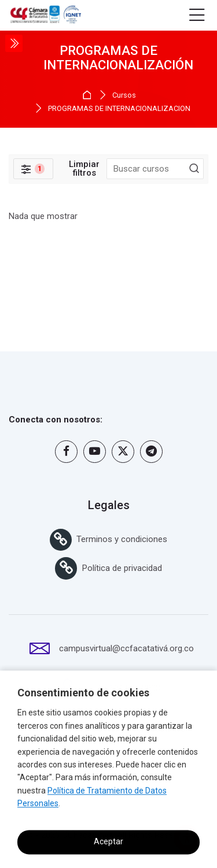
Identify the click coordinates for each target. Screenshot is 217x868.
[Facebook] (66, 452)
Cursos (124, 96)
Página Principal (89, 95)
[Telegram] (151, 452)
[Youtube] (95, 452)
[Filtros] (33, 169)
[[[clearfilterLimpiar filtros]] (84, 169)
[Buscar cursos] (194, 169)
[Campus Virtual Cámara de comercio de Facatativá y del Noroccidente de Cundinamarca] (45, 16)
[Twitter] (123, 452)
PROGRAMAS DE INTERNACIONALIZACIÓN (119, 109)
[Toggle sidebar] (14, 43)
